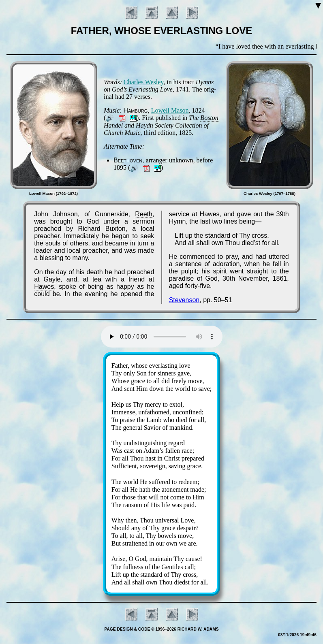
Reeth (144, 214)
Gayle (52, 279)
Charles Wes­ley (143, 82)
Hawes (44, 287)
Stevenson (184, 300)
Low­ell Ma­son (170, 110)
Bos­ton (209, 118)
